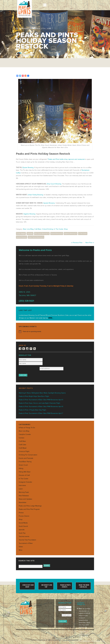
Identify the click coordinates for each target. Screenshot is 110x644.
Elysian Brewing (28, 168)
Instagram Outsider (25, 482)
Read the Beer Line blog (84, 586)
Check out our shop (28, 586)
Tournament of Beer (26, 543)
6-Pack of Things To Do (27, 428)
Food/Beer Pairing (25, 462)
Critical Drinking (48, 229)
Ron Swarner (29, 55)
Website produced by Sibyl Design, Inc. (46, 640)
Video (21, 547)
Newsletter (23, 502)
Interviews (22, 485)
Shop (66, 229)
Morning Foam (24, 492)
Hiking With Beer (25, 472)
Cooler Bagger (21, 233)
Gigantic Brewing (29, 214)
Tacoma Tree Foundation (27, 540)
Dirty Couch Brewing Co (42, 233)
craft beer (30, 233)
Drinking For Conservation (28, 455)
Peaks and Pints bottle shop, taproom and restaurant (66, 159)
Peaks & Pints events (65, 586)
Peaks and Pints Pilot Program (29, 509)
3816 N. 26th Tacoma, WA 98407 (27, 294)
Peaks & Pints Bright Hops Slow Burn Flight (34, 396)
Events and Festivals (26, 458)
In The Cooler (59, 229)
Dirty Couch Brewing (54, 184)
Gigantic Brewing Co (71, 233)
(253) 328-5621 (26, 301)
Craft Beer (38, 229)
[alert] (55, 332)
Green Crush (23, 465)
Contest (22, 438)
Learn (21, 489)
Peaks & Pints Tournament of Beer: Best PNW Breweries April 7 (41, 413)
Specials (22, 530)
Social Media (23, 523)
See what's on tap (46, 586)
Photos (21, 513)
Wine (21, 550)
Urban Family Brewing (35, 195)
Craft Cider (23, 445)
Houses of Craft (24, 475)
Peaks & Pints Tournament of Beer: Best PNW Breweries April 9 (41, 400)
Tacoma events (24, 536)
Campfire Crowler (25, 434)
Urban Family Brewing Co (36, 237)
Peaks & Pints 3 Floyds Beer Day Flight (32, 410)
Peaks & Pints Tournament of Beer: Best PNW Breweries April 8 (41, 407)
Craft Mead (23, 448)
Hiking (21, 468)
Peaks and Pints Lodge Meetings (30, 506)
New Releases (24, 496)
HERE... (51, 318)
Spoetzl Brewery (49, 203)
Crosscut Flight (24, 451)
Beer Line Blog (28, 229)
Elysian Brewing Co (57, 233)
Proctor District (24, 516)
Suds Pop (22, 533)
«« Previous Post (77, 243)
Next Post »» (90, 243)
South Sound (23, 526)
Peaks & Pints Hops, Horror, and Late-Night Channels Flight (39, 403)
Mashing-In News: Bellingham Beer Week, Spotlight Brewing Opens (42, 393)
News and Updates (25, 499)
